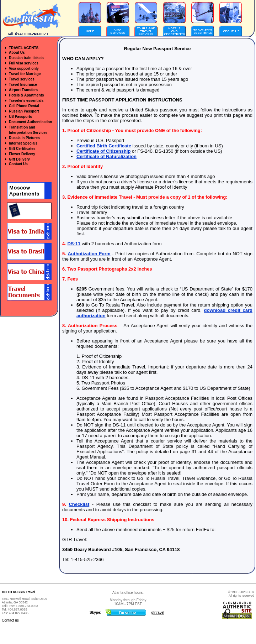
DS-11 (74, 244)
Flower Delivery (22, 154)
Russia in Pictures (24, 138)
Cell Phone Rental (24, 106)
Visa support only (24, 69)
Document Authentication (30, 122)
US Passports (20, 117)
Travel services (22, 79)
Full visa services (24, 63)
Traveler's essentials (26, 101)
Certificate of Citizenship (103, 151)
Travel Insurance (23, 85)
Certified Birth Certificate (104, 146)
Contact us (10, 620)
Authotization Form (89, 254)
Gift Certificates (22, 149)
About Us (17, 53)
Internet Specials (23, 143)
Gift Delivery (19, 159)
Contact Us (18, 164)
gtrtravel (158, 612)
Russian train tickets (26, 58)
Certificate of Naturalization (106, 156)
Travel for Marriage (25, 74)
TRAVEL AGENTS (24, 48)
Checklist (79, 504)
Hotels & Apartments (26, 95)
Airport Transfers (23, 90)
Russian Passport (24, 111)
